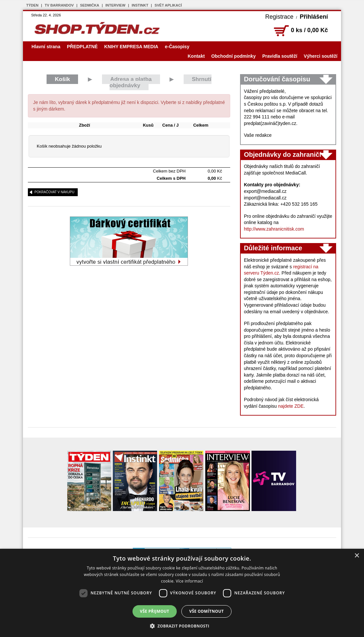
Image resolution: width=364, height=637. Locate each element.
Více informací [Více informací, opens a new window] (189, 581)
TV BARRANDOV (59, 5)
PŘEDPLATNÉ (82, 47)
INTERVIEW (116, 5)
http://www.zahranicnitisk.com (274, 229)
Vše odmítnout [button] (206, 611)
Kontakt (196, 56)
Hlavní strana (46, 47)
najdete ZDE (291, 406)
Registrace (279, 17)
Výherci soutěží (321, 56)
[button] (182, 626)
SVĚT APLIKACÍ (168, 5)
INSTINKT (140, 5)
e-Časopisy (177, 47)
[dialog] (182, 593)
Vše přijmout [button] (155, 611)
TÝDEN (32, 5)
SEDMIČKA (90, 5)
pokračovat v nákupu (54, 192)
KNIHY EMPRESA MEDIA (131, 47)
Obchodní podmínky (233, 56)
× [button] (357, 556)
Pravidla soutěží (280, 56)
